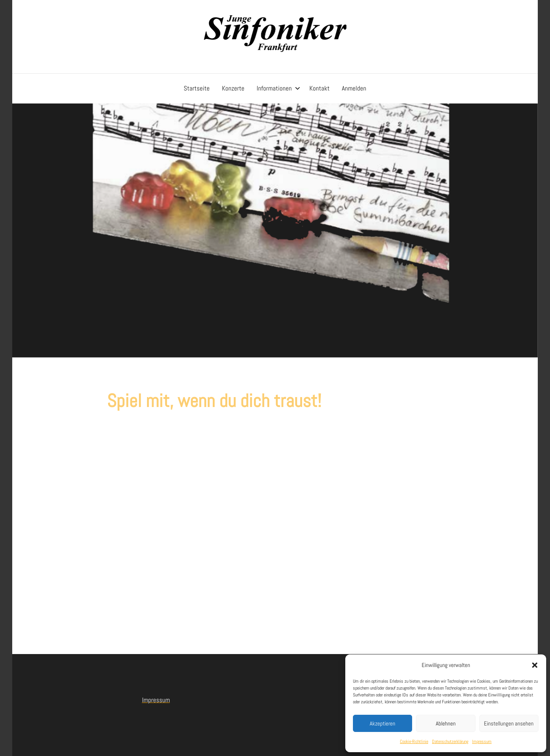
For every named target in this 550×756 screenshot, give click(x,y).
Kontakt (319, 88)
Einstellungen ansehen (509, 723)
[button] (535, 665)
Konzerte (233, 88)
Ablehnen (446, 723)
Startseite (197, 88)
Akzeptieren (383, 723)
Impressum (482, 741)
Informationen (278, 88)
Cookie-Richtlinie (414, 741)
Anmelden (354, 88)
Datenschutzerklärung (450, 741)
